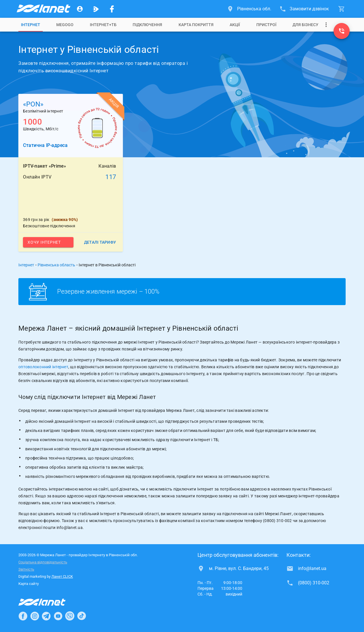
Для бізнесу (305, 25)
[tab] (31, 25)
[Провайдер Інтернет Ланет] (49, 602)
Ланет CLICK (62, 576)
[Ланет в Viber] (70, 616)
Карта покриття (196, 25)
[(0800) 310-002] (342, 31)
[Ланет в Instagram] (35, 616)
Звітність (26, 569)
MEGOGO (65, 25)
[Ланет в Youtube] (58, 616)
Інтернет (31, 25)
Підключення (147, 25)
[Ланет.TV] (96, 9)
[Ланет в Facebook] (23, 616)
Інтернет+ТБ (103, 25)
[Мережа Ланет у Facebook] (112, 9)
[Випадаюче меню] (326, 25)
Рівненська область (56, 265)
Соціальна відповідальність (43, 562)
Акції (235, 25)
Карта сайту (29, 584)
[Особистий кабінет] (80, 9)
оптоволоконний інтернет (43, 367)
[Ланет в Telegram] (46, 616)
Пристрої (266, 25)
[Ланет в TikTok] (82, 616)
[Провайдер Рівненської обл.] (43, 9)
